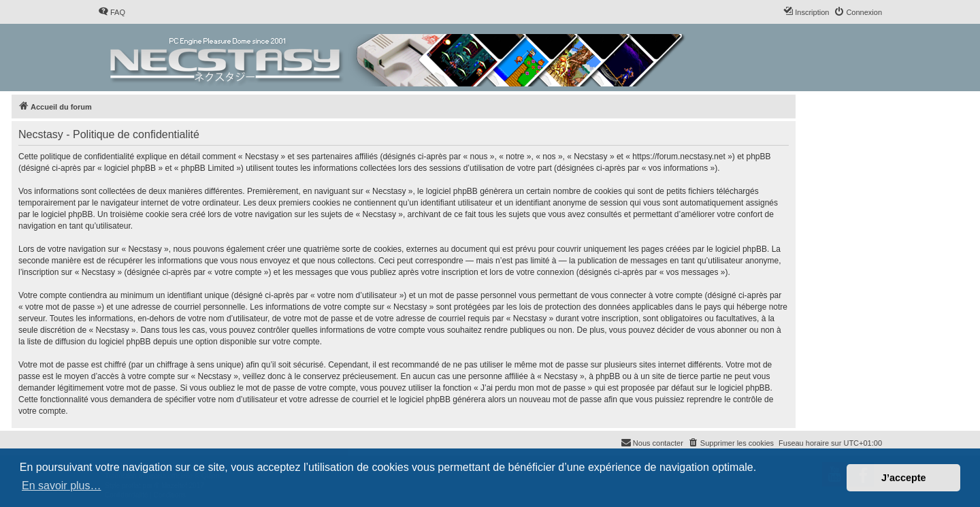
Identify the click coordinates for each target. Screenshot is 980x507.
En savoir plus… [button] (62, 486)
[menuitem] (112, 12)
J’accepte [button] (904, 478)
